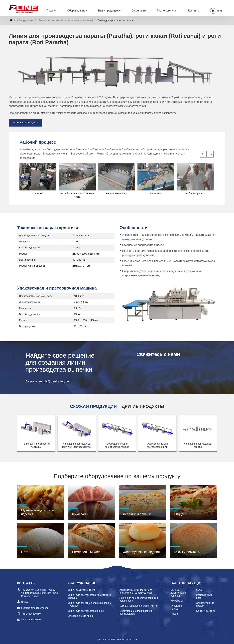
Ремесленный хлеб (86, 552)
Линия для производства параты (198, 445)
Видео (219, 11)
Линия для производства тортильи (36, 445)
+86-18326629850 (31, 614)
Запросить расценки (26, 123)
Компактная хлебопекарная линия (139, 606)
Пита (25, 552)
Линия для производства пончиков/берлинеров (139, 599)
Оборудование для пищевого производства (136, 612)
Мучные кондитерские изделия (38, 512)
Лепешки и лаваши (137, 514)
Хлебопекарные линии (81, 616)
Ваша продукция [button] (108, 11)
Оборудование (25, 20)
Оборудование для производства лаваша (117, 445)
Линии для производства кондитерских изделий (90, 596)
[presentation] (203, 154)
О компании (139, 11)
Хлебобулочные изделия (141, 552)
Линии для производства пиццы (86, 611)
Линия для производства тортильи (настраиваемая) (77, 445)
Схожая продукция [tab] (93, 406)
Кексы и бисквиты (187, 552)
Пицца (179, 514)
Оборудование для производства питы (157, 445)
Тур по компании (167, 11)
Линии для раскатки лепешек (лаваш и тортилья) (66, 20)
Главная (51, 11)
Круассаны (80, 514)
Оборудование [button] (76, 11)
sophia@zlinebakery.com (55, 381)
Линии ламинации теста (82, 590)
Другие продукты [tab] (143, 406)
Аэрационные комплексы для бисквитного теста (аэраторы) (136, 591)
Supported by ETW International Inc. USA (117, 639)
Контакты (194, 11)
